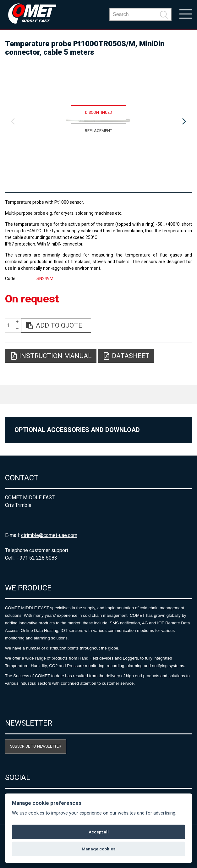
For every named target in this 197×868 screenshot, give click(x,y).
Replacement (98, 131)
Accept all (99, 832)
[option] (99, 122)
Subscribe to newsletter (36, 746)
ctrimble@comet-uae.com (49, 535)
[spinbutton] (11, 326)
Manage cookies (99, 849)
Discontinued (99, 112)
